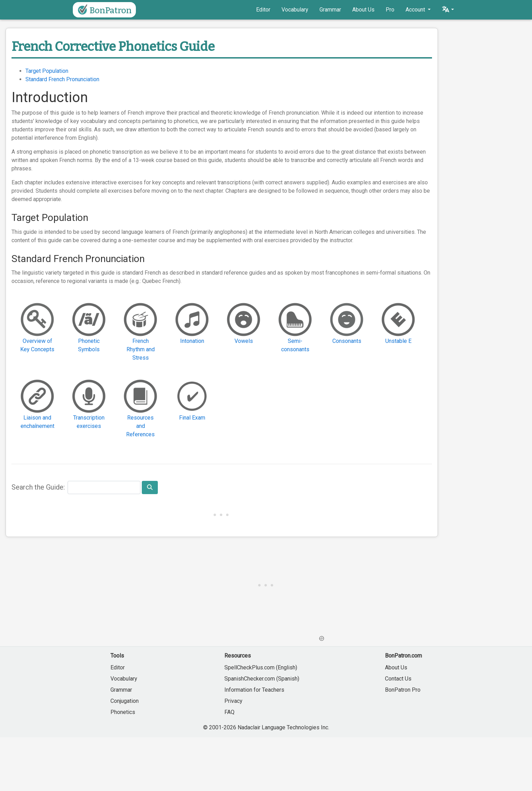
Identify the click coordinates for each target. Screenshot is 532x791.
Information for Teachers (254, 690)
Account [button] (416, 10)
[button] (448, 10)
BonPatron (104, 10)
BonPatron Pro (403, 690)
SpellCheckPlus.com (249, 667)
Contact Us (398, 679)
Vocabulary (295, 10)
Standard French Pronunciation (62, 79)
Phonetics (123, 712)
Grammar (330, 10)
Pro (390, 10)
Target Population (47, 71)
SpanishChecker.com (250, 679)
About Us (363, 10)
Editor (263, 10)
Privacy (233, 701)
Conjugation (125, 701)
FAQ (229, 712)
